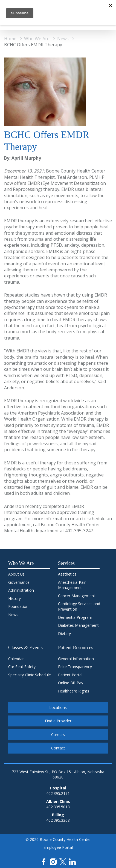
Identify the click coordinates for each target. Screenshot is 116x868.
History (14, 598)
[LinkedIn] (72, 861)
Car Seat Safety (22, 667)
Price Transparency (75, 667)
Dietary (64, 633)
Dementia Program (75, 617)
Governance (19, 582)
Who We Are (37, 39)
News (63, 39)
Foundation (18, 606)
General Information (76, 659)
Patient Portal (70, 675)
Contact (58, 748)
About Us (16, 574)
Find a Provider (58, 721)
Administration (21, 590)
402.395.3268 (58, 820)
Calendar (16, 659)
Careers (58, 735)
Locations (58, 707)
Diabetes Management (78, 625)
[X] (63, 861)
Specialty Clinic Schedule (30, 675)
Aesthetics (67, 574)
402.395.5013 (58, 807)
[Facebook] (44, 861)
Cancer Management (77, 596)
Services (66, 563)
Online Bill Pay (71, 683)
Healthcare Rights (74, 691)
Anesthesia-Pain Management (72, 585)
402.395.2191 (58, 793)
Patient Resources (76, 648)
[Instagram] (53, 861)
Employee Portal (58, 847)
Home (10, 39)
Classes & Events (25, 648)
